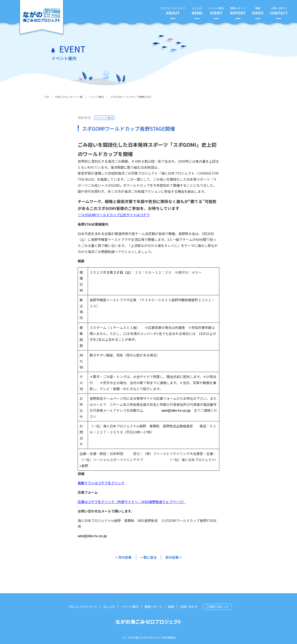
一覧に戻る (148, 557)
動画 (258, 11)
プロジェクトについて (173, 11)
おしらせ (197, 11)
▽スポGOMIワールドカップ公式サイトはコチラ (114, 215)
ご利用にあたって (217, 607)
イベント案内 (216, 11)
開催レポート (238, 11)
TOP (47, 97)
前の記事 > (174, 557)
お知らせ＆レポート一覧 (69, 97)
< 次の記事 (123, 557)
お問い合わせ (279, 11)
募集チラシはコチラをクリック (101, 483)
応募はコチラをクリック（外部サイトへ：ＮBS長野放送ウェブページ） (132, 502)
